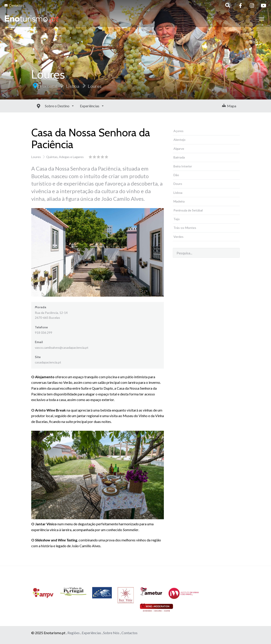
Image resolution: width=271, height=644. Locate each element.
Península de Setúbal (188, 210)
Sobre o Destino (47, 106)
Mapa (229, 106)
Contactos (14, 5)
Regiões (74, 633)
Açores (178, 131)
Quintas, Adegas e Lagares (65, 157)
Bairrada (179, 157)
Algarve (179, 149)
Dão (176, 175)
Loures (95, 86)
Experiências (80, 106)
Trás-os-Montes (185, 228)
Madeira (179, 201)
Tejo (177, 219)
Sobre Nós (111, 633)
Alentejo (179, 140)
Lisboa (73, 86)
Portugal (49, 86)
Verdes (178, 237)
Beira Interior (183, 166)
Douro (178, 184)
